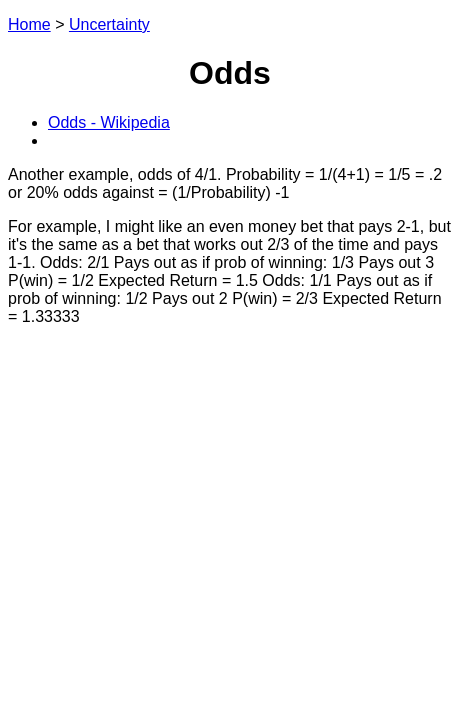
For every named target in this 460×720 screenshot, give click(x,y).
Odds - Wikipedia (109, 122)
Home (29, 24)
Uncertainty (109, 24)
